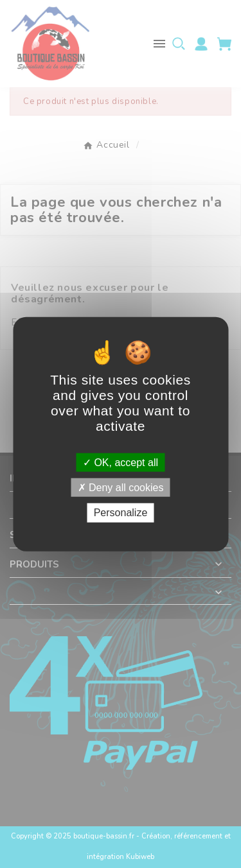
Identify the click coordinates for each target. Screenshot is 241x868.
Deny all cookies (121, 488)
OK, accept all (121, 463)
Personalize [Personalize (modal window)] (121, 513)
